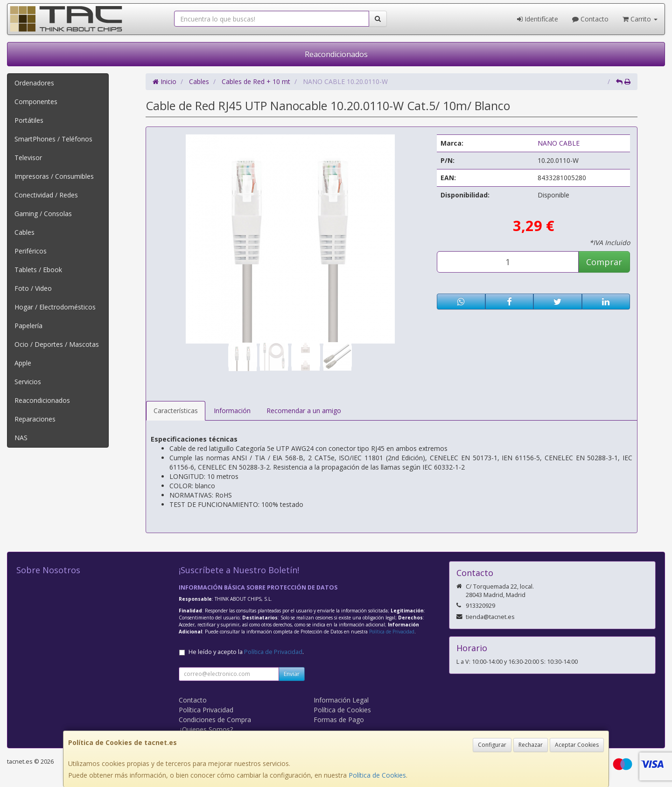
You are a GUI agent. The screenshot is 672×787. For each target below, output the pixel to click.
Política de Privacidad (392, 632)
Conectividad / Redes (46, 195)
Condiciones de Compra (215, 720)
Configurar (492, 745)
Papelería (28, 326)
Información (232, 411)
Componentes (36, 102)
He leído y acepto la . (246, 652)
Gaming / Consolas (43, 214)
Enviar (292, 674)
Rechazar (531, 745)
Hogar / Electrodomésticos (55, 307)
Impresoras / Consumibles (54, 176)
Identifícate (538, 19)
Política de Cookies (377, 775)
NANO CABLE (559, 143)
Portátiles (29, 120)
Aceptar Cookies (577, 745)
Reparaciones (35, 419)
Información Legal (341, 700)
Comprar (604, 262)
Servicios (28, 382)
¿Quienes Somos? (206, 729)
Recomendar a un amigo (304, 411)
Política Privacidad (206, 710)
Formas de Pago (339, 720)
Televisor (28, 158)
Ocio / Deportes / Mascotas (57, 344)
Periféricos (31, 251)
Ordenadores (34, 83)
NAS (21, 438)
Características (176, 411)
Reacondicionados (336, 54)
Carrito (640, 19)
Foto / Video (33, 288)
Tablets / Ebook (38, 270)
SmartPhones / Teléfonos (53, 139)
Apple (23, 363)
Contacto (590, 19)
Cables (24, 232)
